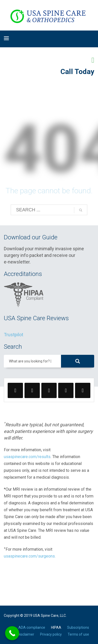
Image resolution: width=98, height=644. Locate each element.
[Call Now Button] (12, 633)
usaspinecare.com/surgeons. (30, 556)
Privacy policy (51, 634)
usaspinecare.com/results (27, 457)
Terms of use (78, 634)
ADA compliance (32, 627)
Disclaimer (26, 634)
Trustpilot (14, 335)
